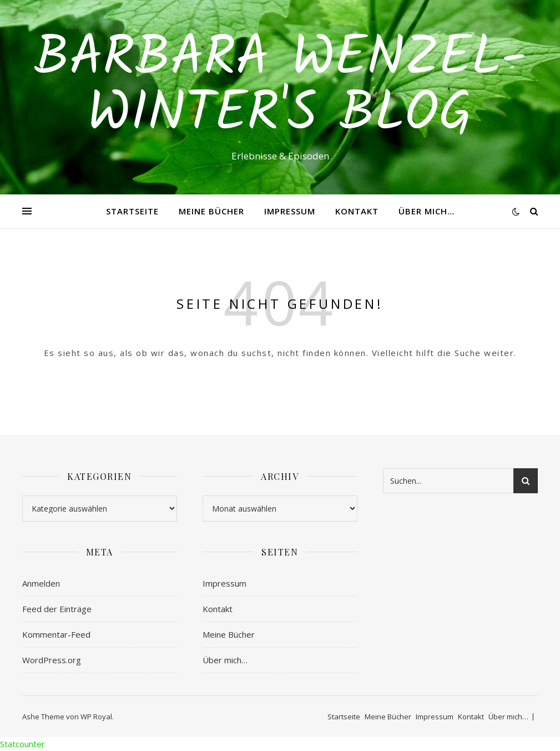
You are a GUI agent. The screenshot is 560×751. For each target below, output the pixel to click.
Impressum (290, 211)
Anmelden (41, 583)
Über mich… (427, 211)
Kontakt (357, 211)
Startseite (132, 211)
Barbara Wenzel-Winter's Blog (280, 87)
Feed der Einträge (57, 609)
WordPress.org (52, 660)
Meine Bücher (211, 211)
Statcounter (22, 744)
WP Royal (96, 717)
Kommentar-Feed (56, 634)
